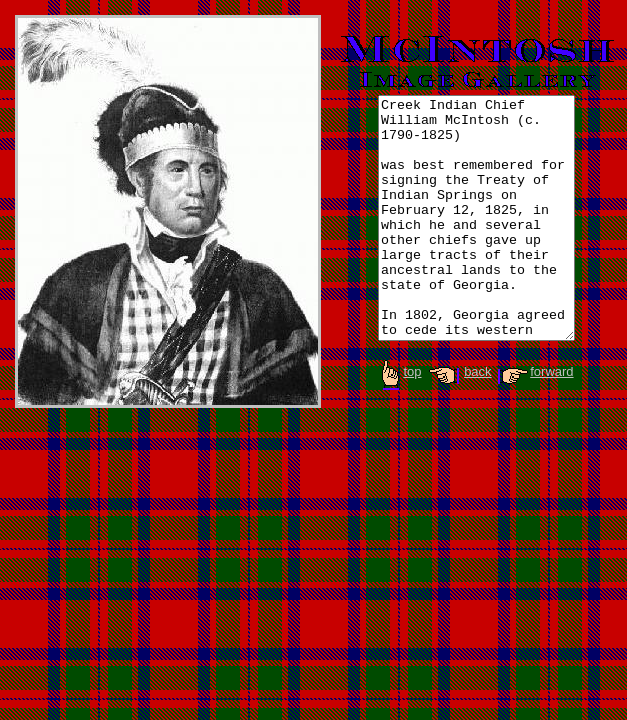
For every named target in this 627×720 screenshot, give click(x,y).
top (400, 406)
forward (534, 406)
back (458, 406)
